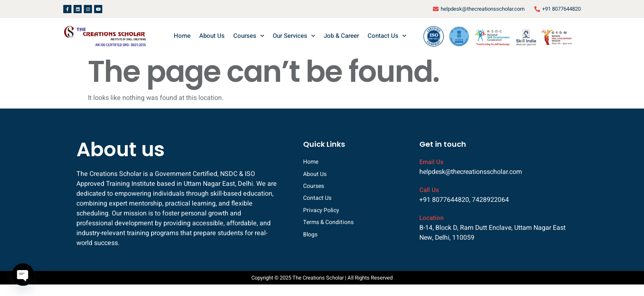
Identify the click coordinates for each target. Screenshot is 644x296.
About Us (212, 36)
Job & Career (341, 36)
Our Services (294, 36)
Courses (249, 36)
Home (182, 36)
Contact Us (387, 36)
